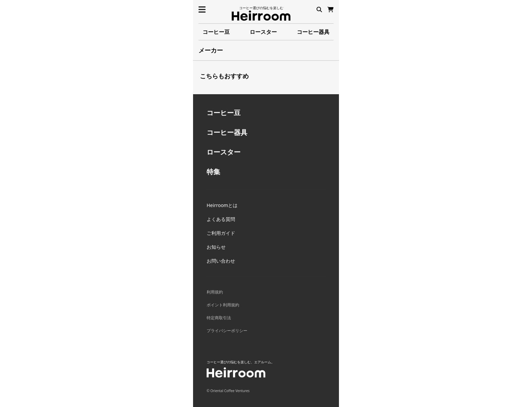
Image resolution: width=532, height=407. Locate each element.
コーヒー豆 (216, 32)
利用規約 (215, 292)
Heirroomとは (222, 205)
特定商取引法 (219, 318)
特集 (213, 172)
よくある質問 (221, 219)
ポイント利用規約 (223, 305)
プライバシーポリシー (227, 331)
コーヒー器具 (313, 32)
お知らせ (216, 247)
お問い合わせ (221, 261)
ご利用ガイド (221, 233)
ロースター (263, 32)
